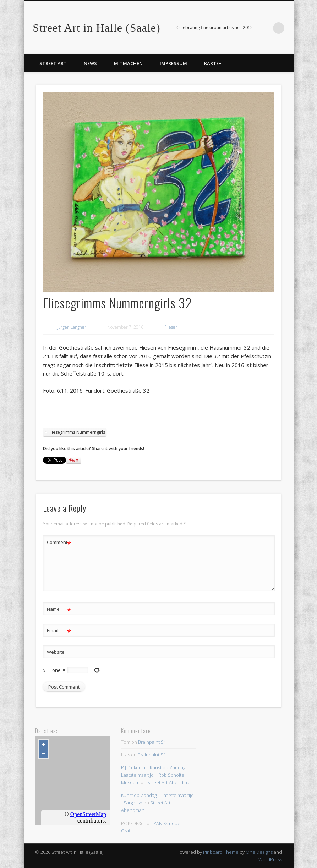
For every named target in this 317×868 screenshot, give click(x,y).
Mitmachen (128, 63)
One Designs (259, 852)
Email (59, 630)
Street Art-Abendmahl (170, 782)
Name (59, 609)
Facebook (264, 28)
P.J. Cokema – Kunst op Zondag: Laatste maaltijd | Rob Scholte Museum (154, 775)
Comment (59, 542)
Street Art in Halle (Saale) (96, 28)
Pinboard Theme (221, 852)
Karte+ (213, 63)
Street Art (53, 63)
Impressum (173, 63)
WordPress (270, 859)
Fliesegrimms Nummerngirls (77, 432)
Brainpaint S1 (152, 742)
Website (56, 652)
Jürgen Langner (72, 327)
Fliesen (171, 327)
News (90, 63)
